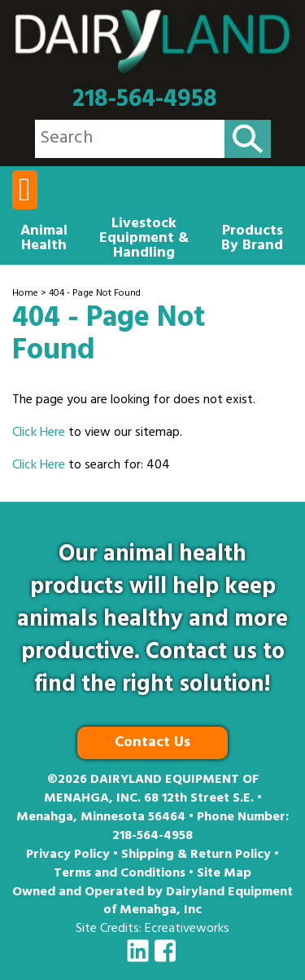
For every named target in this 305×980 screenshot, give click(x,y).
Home (25, 294)
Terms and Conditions (120, 874)
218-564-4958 (145, 100)
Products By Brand (252, 240)
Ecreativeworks (187, 929)
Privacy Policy (68, 855)
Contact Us (152, 744)
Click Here (39, 433)
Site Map (224, 874)
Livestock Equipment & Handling (144, 239)
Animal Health (44, 240)
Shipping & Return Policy (196, 855)
